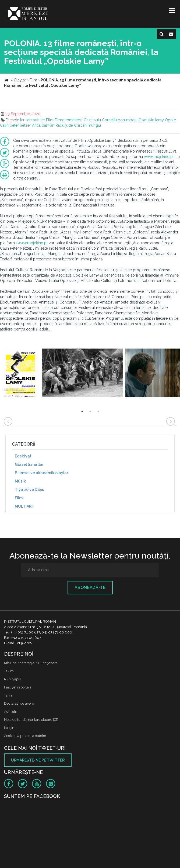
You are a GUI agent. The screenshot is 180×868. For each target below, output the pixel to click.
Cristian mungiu (87, 125)
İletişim (10, 728)
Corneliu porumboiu (120, 120)
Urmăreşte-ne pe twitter (38, 760)
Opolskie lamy (151, 120)
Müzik (20, 481)
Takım (9, 671)
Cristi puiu (92, 120)
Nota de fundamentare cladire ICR (31, 720)
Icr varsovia (30, 120)
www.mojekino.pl (159, 157)
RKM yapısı (13, 679)
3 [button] (98, 411)
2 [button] (90, 411)
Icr (43, 120)
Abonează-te (90, 588)
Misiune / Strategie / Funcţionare (31, 663)
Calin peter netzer (15, 125)
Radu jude (64, 125)
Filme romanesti (69, 120)
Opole (170, 120)
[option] (20, 373)
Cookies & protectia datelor (25, 736)
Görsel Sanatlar (29, 464)
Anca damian (43, 125)
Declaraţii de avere (19, 703)
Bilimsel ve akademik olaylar (41, 473)
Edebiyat (23, 456)
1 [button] (82, 411)
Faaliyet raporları (17, 687)
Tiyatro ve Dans (29, 490)
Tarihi (8, 695)
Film (50, 120)
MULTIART (24, 506)
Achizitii (10, 712)
